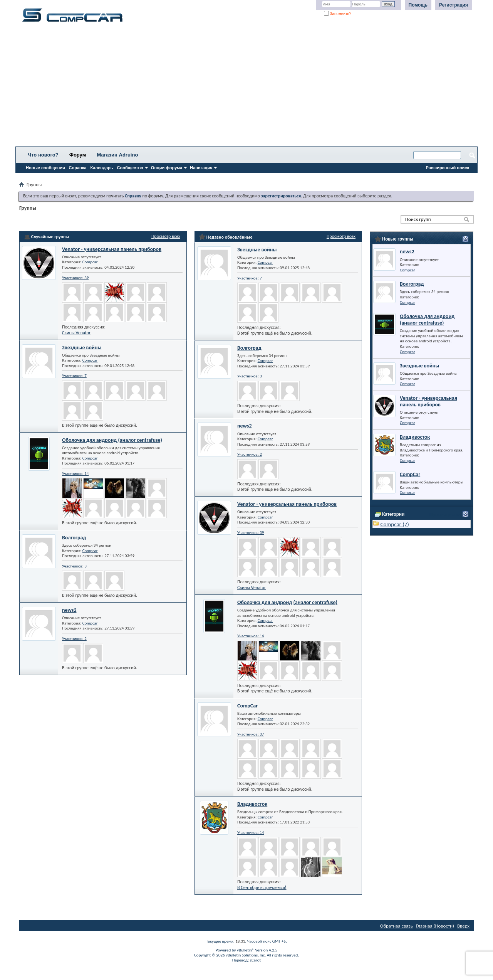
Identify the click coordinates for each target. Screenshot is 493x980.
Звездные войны (82, 348)
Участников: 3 (74, 566)
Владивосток (252, 804)
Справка (78, 168)
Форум (78, 155)
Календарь (101, 168)
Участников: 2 (74, 639)
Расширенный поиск (448, 168)
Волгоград (74, 538)
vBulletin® (246, 950)
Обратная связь (397, 926)
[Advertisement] (241, 87)
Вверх (463, 926)
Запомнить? (338, 14)
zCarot (256, 960)
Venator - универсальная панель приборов (112, 249)
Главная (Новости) (435, 926)
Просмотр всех (166, 236)
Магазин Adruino (118, 155)
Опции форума (167, 168)
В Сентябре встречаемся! (262, 887)
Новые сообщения (45, 168)
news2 (69, 610)
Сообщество (130, 168)
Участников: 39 (75, 278)
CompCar (247, 706)
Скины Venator (76, 333)
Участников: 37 (251, 734)
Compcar (90, 262)
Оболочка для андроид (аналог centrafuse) (112, 440)
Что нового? (43, 155)
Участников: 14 (75, 474)
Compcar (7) (395, 524)
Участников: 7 (74, 376)
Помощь (418, 5)
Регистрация (454, 5)
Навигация (201, 168)
